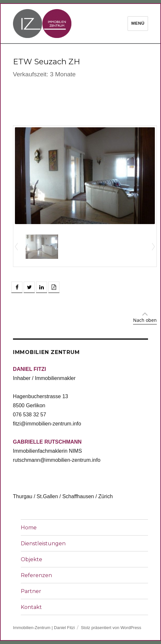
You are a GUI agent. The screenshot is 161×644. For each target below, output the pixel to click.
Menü (138, 23)
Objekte (31, 559)
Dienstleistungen (43, 543)
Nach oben (145, 320)
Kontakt (31, 607)
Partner (31, 591)
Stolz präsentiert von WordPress (111, 628)
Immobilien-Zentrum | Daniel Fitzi (44, 628)
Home (29, 528)
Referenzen (36, 575)
